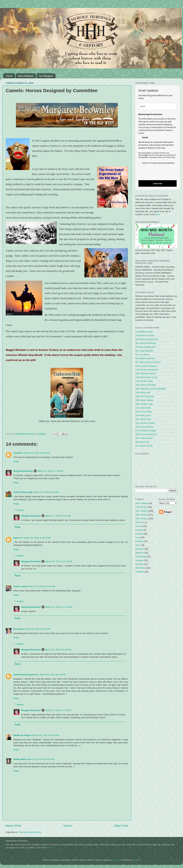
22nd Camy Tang (143, 412)
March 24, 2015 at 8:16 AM (46, 492)
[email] (158, 106)
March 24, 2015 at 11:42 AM (59, 561)
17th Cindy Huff (143, 393)
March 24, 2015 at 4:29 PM (58, 650)
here (157, 214)
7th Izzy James (142, 355)
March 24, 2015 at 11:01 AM (42, 586)
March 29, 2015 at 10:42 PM (41, 759)
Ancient (139, 526)
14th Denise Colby (144, 381)
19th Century (141, 515)
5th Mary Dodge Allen (146, 347)
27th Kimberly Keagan (146, 431)
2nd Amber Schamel (145, 335)
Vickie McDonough (23, 492)
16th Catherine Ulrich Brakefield (150, 389)
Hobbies (139, 541)
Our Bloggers (46, 76)
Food (138, 537)
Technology (141, 557)
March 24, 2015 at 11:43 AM (59, 607)
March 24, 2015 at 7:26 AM (50, 471)
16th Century (141, 503)
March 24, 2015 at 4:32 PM (58, 710)
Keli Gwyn (19, 629)
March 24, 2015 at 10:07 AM (37, 538)
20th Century (141, 519)
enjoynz (116, 860)
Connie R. (18, 453)
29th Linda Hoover (144, 438)
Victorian (139, 564)
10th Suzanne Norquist (146, 366)
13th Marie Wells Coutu (146, 377)
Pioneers (139, 549)
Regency (139, 553)
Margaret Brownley (23, 471)
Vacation (139, 560)
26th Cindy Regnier (144, 427)
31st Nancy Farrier (144, 446)
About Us (140, 522)
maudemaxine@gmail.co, (26, 675)
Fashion (139, 534)
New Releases (26, 76)
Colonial (139, 530)
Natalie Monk (20, 759)
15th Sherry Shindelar (146, 385)
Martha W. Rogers (22, 735)
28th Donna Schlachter (146, 434)
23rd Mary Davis (143, 415)
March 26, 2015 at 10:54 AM (46, 735)
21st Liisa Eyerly (143, 408)
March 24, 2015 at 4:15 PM (53, 675)
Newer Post (13, 826)
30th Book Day (142, 442)
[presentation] (155, 173)
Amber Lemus (21, 586)
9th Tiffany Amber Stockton (148, 362)
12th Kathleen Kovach (146, 373)
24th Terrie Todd (143, 419)
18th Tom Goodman (145, 396)
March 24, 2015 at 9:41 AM (58, 516)
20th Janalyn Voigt (144, 404)
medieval (140, 572)
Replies (20, 510)
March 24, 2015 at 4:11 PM (37, 629)
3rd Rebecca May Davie (147, 339)
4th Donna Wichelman (146, 343)
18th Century (141, 511)
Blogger (137, 860)
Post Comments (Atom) (30, 832)
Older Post (121, 826)
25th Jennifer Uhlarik (145, 423)
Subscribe (158, 183)
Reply (16, 461)
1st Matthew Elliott (144, 332)
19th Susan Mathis (144, 400)
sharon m (18, 538)
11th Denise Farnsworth (147, 370)
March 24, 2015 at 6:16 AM (37, 453)
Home (9, 76)
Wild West (140, 568)
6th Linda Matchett (144, 351)
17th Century (141, 507)
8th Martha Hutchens (145, 358)
